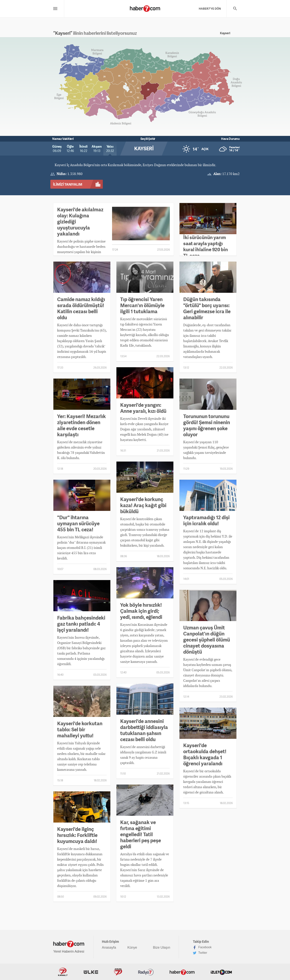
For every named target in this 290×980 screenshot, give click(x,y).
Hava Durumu (230, 139)
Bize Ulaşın (162, 947)
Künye (132, 947)
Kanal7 (63, 972)
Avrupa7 (118, 972)
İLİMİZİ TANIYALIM (68, 184)
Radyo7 (146, 972)
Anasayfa (109, 947)
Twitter (200, 953)
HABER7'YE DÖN (210, 9)
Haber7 (182, 972)
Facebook (202, 947)
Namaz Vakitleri (63, 139)
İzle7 (221, 972)
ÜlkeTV (91, 972)
